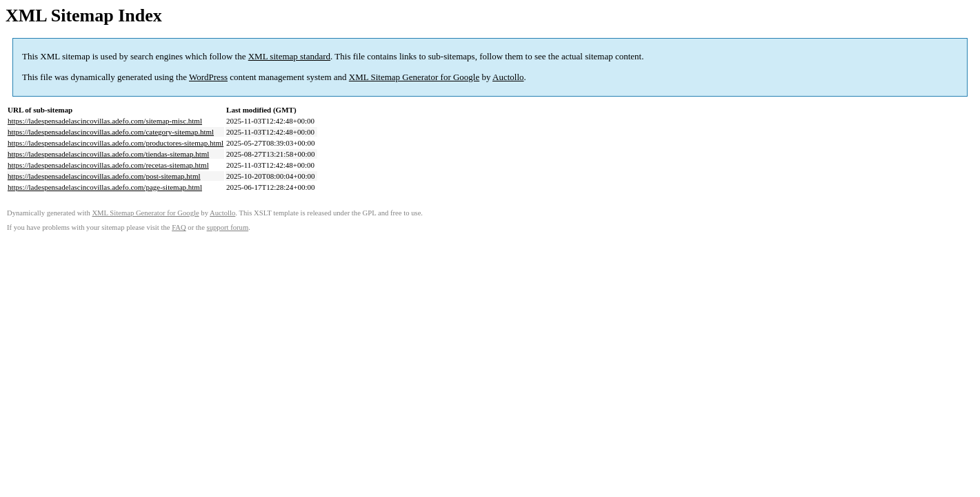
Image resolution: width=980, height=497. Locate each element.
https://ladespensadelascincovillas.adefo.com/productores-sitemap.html (116, 143)
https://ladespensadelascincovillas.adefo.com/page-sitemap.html (105, 187)
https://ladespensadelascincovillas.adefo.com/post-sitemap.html (104, 176)
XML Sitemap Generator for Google (414, 77)
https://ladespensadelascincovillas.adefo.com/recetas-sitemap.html (108, 165)
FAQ (179, 227)
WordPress (208, 77)
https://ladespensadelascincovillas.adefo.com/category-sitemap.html (111, 132)
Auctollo (508, 77)
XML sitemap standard (289, 56)
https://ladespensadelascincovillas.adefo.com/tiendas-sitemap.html (108, 154)
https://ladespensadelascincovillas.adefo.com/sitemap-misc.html (105, 121)
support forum (228, 227)
